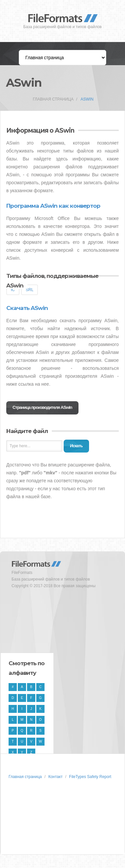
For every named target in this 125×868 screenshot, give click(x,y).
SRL (30, 290)
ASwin (87, 99)
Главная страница (53, 99)
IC (13, 290)
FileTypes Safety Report (90, 777)
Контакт (55, 777)
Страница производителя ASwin (42, 407)
